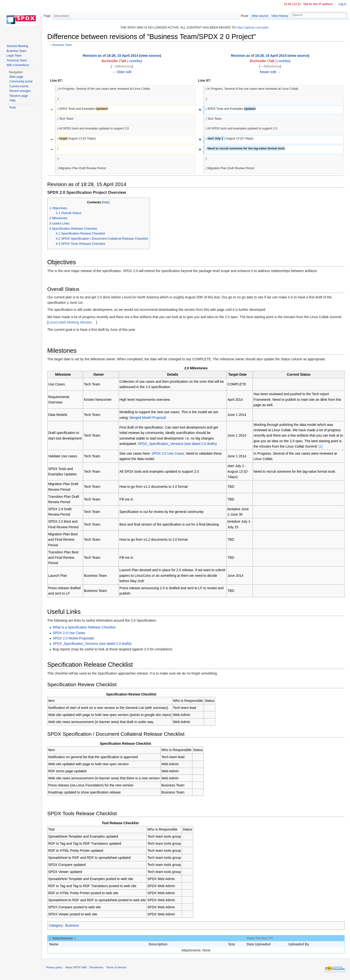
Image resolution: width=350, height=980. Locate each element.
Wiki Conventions (18, 65)
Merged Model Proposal (149, 418)
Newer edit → (270, 72)
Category (57, 926)
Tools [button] (12, 108)
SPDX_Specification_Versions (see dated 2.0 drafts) (179, 444)
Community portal (21, 81)
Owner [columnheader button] (100, 375)
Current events (19, 86)
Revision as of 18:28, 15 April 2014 (259, 56)
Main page (16, 77)
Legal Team (14, 56)
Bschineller (111, 61)
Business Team (64, 45)
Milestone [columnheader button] (65, 375)
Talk (125, 61)
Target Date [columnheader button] (238, 375)
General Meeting (17, 46)
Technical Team (17, 60)
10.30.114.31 (292, 4)
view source (151, 56)
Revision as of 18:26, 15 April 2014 (112, 56)
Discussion (63, 16)
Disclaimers (98, 969)
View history (279, 16)
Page (48, 16)
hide (107, 203)
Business (74, 926)
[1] (324, 447)
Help (13, 100)
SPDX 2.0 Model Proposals (75, 638)
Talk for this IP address (317, 4)
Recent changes (20, 91)
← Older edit (123, 72)
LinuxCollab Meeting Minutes (72, 323)
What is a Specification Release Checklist (86, 627)
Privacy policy (56, 969)
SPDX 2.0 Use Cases (169, 454)
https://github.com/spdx (253, 28)
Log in (342, 4)
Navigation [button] (16, 72)
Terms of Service (118, 969)
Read (244, 16)
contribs (136, 61)
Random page (19, 96)
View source (259, 16)
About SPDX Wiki (78, 969)
